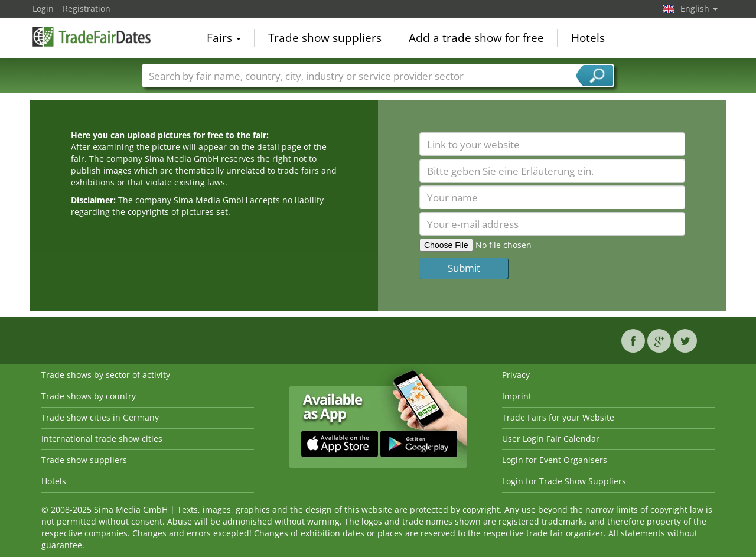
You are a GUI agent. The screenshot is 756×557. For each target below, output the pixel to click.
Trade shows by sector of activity (106, 375)
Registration (87, 9)
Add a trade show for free (476, 38)
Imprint (517, 396)
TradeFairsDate (92, 37)
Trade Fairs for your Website (558, 417)
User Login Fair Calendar (551, 439)
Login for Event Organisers (555, 460)
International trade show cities (102, 439)
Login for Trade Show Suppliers (564, 481)
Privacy (516, 375)
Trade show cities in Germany (100, 417)
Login (43, 9)
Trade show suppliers (325, 38)
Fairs (224, 38)
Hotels (588, 38)
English (699, 9)
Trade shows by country (89, 396)
